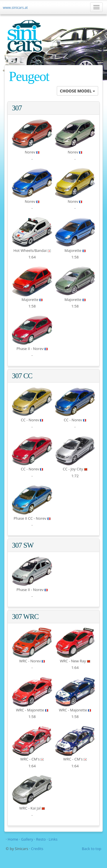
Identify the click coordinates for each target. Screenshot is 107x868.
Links (53, 839)
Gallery (28, 839)
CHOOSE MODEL (77, 91)
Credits (37, 849)
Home (13, 839)
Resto (41, 839)
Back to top (92, 849)
